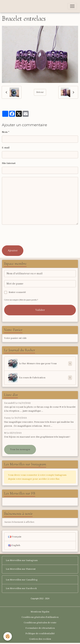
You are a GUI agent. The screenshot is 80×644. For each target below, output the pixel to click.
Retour (40, 92)
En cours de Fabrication (40, 378)
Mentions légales (40, 612)
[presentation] (30, 235)
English (14, 545)
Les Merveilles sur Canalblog (22, 580)
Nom (5, 132)
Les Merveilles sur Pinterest (21, 569)
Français (15, 537)
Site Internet (9, 163)
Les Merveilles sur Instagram (22, 560)
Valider (40, 310)
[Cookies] (8, 636)
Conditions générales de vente (40, 623)
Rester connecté (17, 292)
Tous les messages (20, 449)
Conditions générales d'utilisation (40, 617)
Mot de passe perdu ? (29, 300)
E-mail (6, 148)
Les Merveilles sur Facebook (21, 588)
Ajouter (13, 251)
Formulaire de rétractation (40, 628)
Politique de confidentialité (40, 634)
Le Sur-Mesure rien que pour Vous (40, 364)
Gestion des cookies (40, 639)
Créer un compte (11, 300)
